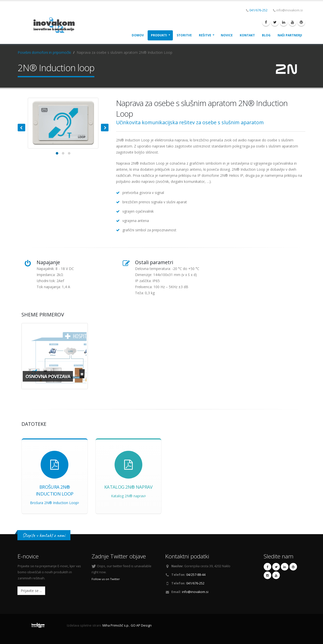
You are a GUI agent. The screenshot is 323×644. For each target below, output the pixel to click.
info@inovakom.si (195, 592)
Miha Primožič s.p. (116, 625)
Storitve (184, 35)
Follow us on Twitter (106, 579)
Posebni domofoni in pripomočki (44, 52)
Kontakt (247, 35)
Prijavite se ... (31, 591)
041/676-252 (258, 10)
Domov (138, 35)
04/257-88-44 (196, 575)
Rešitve (205, 35)
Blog (266, 35)
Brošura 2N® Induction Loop (55, 503)
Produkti (159, 35)
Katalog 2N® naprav (128, 496)
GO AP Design (141, 625)
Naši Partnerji (290, 35)
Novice (227, 35)
